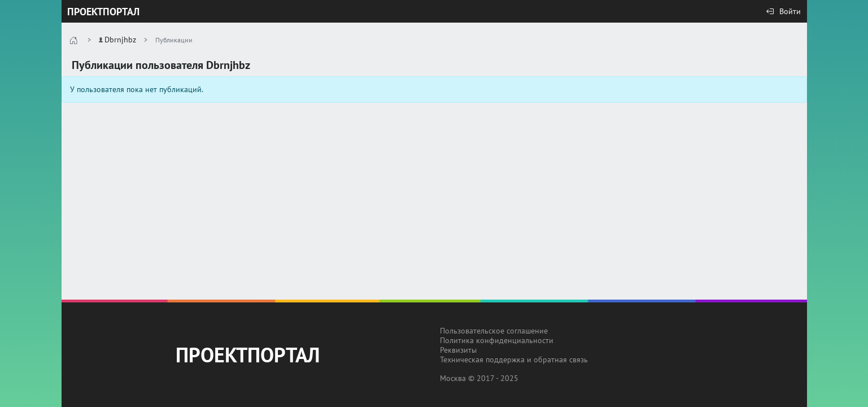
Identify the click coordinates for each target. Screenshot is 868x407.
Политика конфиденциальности (497, 340)
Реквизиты (458, 350)
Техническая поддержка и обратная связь (514, 360)
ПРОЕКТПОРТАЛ (103, 12)
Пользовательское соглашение (494, 331)
